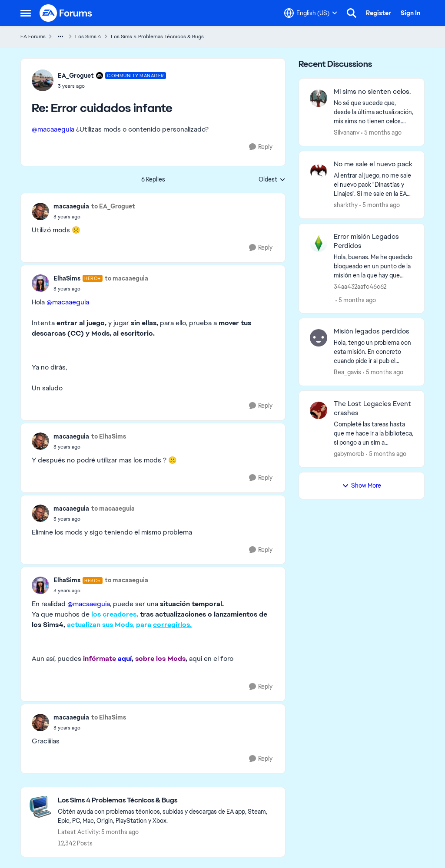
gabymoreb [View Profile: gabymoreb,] (349, 454)
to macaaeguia (126, 278)
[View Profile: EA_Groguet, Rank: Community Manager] (43, 80)
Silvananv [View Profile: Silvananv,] (347, 132)
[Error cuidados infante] (112, 86)
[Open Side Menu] (26, 13)
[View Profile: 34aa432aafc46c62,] (319, 243)
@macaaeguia (53, 129)
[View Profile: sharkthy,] (319, 171)
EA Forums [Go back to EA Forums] (33, 36)
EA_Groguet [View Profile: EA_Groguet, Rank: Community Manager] (76, 76)
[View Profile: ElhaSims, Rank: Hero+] (40, 283)
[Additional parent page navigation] (60, 36)
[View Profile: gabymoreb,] (319, 410)
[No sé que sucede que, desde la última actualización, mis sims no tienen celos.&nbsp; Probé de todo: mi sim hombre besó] (374, 112)
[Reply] (261, 147)
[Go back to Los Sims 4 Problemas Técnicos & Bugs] (167, 800)
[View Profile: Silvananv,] (319, 98)
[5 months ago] (381, 133)
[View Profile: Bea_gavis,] (319, 338)
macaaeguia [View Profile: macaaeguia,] (71, 206)
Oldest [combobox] (272, 180)
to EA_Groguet (113, 206)
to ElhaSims (109, 436)
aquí (125, 658)
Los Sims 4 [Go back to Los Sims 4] (88, 36)
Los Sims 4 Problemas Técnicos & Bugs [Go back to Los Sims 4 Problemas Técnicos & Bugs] (157, 36)
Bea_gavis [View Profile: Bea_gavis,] (347, 372)
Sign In (410, 13)
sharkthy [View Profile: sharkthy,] (346, 205)
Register (379, 13)
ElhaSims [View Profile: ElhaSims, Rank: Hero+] (67, 278)
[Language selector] (311, 13)
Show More (362, 485)
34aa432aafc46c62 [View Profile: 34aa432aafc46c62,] (360, 286)
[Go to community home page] (66, 13)
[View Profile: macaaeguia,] (40, 211)
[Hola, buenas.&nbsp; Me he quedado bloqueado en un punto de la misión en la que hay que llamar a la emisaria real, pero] (374, 266)
